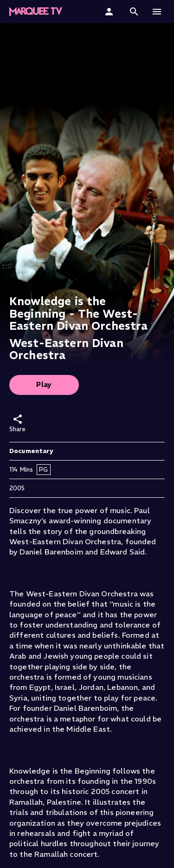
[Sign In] (110, 12)
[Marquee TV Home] (36, 12)
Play (44, 384)
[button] (134, 12)
